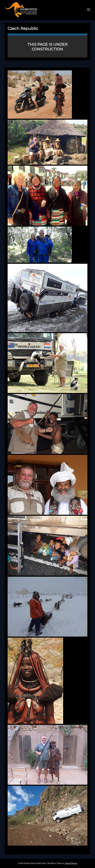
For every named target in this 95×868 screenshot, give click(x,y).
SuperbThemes (71, 863)
